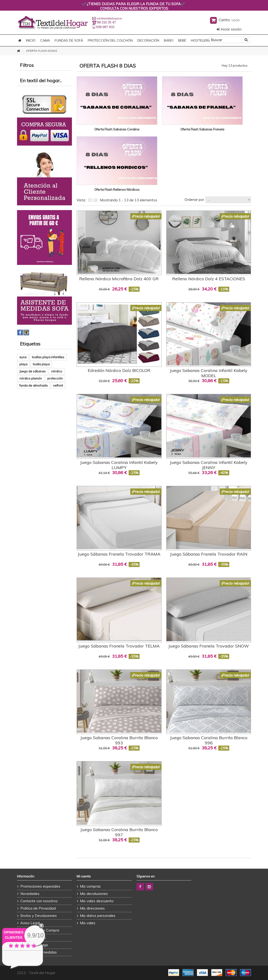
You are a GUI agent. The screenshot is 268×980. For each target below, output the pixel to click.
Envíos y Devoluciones (39, 916)
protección (55, 378)
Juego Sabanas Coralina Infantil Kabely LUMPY (119, 465)
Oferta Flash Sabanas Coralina (117, 129)
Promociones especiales (40, 886)
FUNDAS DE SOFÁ (69, 40)
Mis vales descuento (97, 901)
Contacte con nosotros (39, 901)
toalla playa (41, 364)
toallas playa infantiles (48, 357)
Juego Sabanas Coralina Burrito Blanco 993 (119, 740)
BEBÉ (182, 40)
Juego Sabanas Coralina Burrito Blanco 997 (119, 832)
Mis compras (90, 886)
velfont (58, 385)
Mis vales (88, 923)
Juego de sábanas (33, 371)
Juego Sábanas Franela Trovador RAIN (209, 554)
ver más (29, 964)
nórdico (57, 371)
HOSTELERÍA (201, 40)
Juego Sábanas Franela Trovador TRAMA (119, 554)
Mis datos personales (98, 916)
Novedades (30, 894)
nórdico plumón (31, 378)
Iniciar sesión (229, 29)
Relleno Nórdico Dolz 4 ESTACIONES (209, 279)
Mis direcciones (92, 908)
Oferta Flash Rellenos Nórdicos (117, 190)
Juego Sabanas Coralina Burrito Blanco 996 (209, 740)
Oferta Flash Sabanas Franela (202, 129)
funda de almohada (33, 385)
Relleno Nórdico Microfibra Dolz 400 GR (119, 279)
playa (23, 364)
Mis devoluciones (94, 894)
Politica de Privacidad (38, 908)
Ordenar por (194, 200)
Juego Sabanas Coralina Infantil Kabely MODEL (209, 373)
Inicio (31, 40)
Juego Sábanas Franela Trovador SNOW (209, 646)
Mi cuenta (84, 876)
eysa (23, 357)
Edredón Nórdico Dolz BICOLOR (119, 370)
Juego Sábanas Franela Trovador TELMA (119, 646)
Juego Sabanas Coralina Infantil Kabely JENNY (209, 465)
